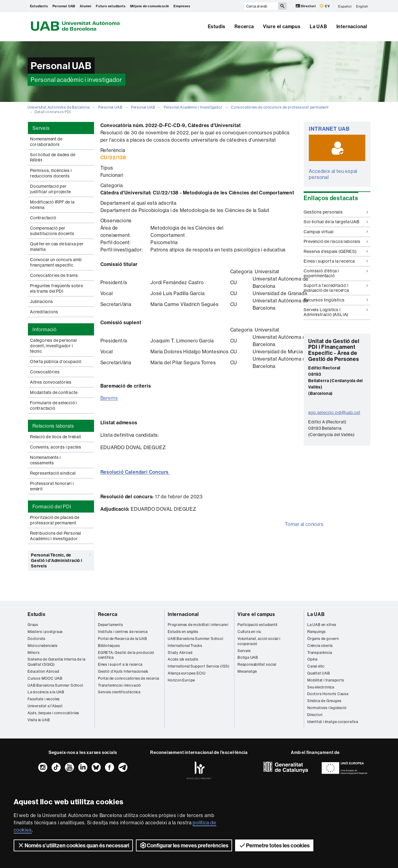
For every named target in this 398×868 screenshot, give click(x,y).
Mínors (34, 653)
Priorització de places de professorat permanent (55, 520)
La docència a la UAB (46, 692)
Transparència (320, 653)
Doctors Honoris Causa (328, 694)
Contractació (43, 218)
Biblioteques (109, 646)
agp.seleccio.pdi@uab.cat (334, 412)
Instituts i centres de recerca (123, 632)
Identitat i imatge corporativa (333, 722)
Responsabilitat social (257, 664)
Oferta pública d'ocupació (56, 362)
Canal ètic (316, 666)
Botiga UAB (248, 657)
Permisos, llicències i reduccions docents (51, 173)
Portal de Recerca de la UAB (123, 639)
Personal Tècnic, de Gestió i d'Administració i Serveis (61, 559)
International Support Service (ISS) (199, 666)
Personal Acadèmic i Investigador (193, 107)
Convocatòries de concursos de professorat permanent (280, 107)
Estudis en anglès (183, 632)
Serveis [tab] (41, 128)
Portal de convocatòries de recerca (129, 678)
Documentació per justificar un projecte (51, 189)
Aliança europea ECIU (187, 673)
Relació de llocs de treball (56, 437)
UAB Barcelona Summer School (55, 685)
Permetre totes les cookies (274, 845)
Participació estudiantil (257, 625)
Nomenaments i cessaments (45, 460)
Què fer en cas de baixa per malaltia (57, 247)
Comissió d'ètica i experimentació (336, 273)
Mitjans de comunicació (150, 6)
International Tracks (185, 646)
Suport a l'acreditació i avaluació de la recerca (336, 288)
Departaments (111, 625)
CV (325, 6)
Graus (33, 625)
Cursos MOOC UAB (45, 678)
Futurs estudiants (111, 6)
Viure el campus (282, 26)
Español (345, 6)
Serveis (244, 651)
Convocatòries (45, 372)
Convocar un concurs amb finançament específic (56, 262)
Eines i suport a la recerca (336, 261)
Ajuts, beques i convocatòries (53, 713)
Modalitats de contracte (54, 392)
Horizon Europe (181, 680)
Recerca (244, 26)
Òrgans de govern (323, 639)
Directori (306, 6)
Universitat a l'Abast (45, 706)
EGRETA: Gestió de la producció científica (126, 655)
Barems (109, 398)
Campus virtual (336, 232)
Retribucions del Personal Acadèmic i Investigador (56, 536)
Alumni (86, 6)
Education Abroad (44, 671)
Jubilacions (42, 301)
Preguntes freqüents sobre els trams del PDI (57, 288)
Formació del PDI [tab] (52, 506)
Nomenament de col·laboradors (46, 142)
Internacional (352, 26)
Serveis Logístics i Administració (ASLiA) (336, 312)
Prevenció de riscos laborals (336, 241)
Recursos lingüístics (336, 300)
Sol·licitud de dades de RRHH (53, 157)
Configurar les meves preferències (184, 845)
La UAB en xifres (322, 625)
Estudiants (39, 6)
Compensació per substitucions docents (52, 231)
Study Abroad (180, 653)
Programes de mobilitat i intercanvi (198, 625)
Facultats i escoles (44, 699)
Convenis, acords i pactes (56, 447)
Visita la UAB (39, 720)
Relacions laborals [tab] (53, 426)
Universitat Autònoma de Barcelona (59, 107)
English (362, 6)
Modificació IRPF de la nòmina (52, 205)
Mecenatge (247, 671)
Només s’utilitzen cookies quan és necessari (73, 845)
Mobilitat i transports (326, 680)
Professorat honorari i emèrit (52, 486)
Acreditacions (44, 312)
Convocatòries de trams (54, 275)
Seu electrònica (321, 687)
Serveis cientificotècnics (119, 692)
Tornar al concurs (304, 524)
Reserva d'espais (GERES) (336, 251)
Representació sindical (53, 473)
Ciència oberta (320, 646)
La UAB (319, 26)
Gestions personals (336, 212)
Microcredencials (43, 646)
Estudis (217, 26)
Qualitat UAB (319, 673)
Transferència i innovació (120, 685)
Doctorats (37, 639)
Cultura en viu (249, 632)
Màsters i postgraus (45, 632)
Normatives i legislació (327, 708)
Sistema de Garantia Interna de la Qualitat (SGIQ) (56, 662)
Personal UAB (64, 6)
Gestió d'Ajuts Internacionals (123, 671)
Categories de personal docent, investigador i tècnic (54, 346)
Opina (312, 659)
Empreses (182, 6)
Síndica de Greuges (324, 701)
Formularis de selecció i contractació (54, 405)
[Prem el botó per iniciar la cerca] (282, 6)
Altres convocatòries (51, 382)
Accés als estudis (183, 659)
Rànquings (317, 632)
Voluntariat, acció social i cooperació (259, 641)
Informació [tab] (45, 329)
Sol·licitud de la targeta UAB (336, 222)
